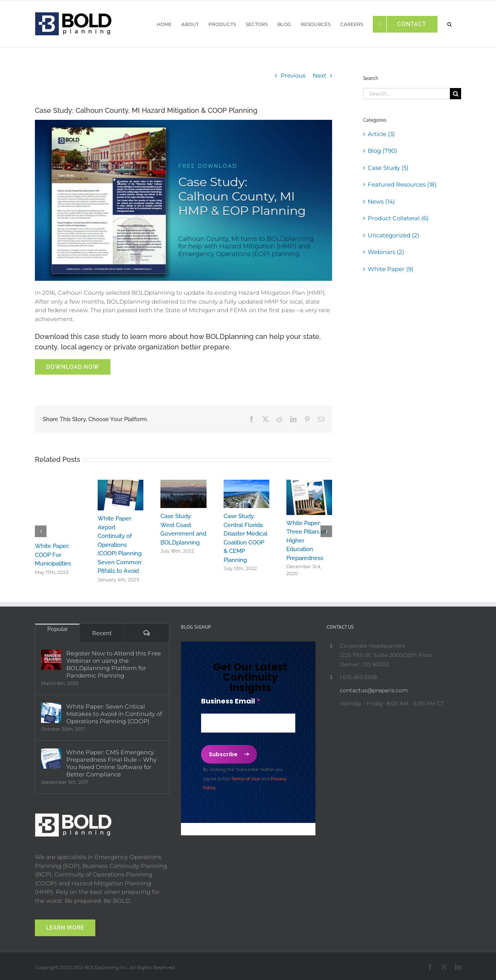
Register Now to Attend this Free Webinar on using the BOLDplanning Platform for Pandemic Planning (114, 664)
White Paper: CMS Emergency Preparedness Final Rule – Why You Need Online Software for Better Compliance (111, 763)
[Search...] (406, 94)
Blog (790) (382, 151)
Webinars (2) (386, 252)
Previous (293, 75)
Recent (102, 633)
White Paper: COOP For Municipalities (53, 555)
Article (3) (381, 134)
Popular (58, 629)
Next (319, 75)
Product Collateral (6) (398, 218)
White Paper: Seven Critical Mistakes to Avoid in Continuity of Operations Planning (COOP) (114, 714)
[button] (449, 22)
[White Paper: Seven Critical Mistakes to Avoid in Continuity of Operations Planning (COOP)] (51, 713)
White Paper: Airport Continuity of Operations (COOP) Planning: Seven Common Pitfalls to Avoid (120, 545)
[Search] (456, 94)
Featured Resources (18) (402, 184)
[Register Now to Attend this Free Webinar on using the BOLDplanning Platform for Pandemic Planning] (51, 660)
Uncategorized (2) (394, 235)
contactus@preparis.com (374, 690)
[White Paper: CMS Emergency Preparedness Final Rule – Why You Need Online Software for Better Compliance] (51, 759)
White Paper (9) (391, 269)
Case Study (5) (388, 168)
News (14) (381, 201)
